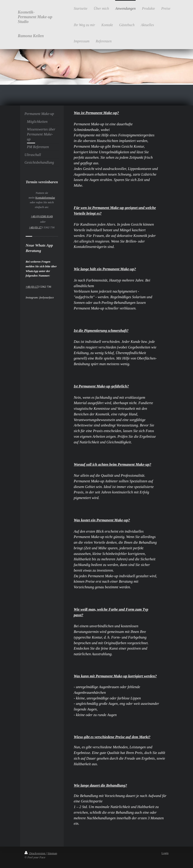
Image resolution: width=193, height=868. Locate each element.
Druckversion (35, 853)
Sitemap (52, 853)
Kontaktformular (45, 198)
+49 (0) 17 (35, 227)
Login (165, 853)
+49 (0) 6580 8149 (42, 216)
